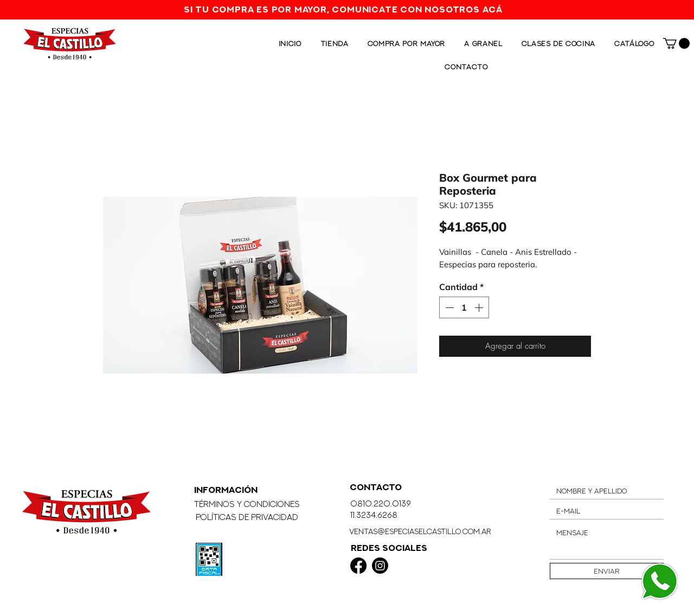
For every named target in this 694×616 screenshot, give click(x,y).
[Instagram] (380, 566)
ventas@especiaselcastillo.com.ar (420, 531)
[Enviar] (607, 571)
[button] (676, 43)
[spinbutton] (464, 307)
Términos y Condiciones (247, 504)
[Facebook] (358, 566)
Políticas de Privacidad (247, 517)
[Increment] (480, 307)
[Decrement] (448, 307)
